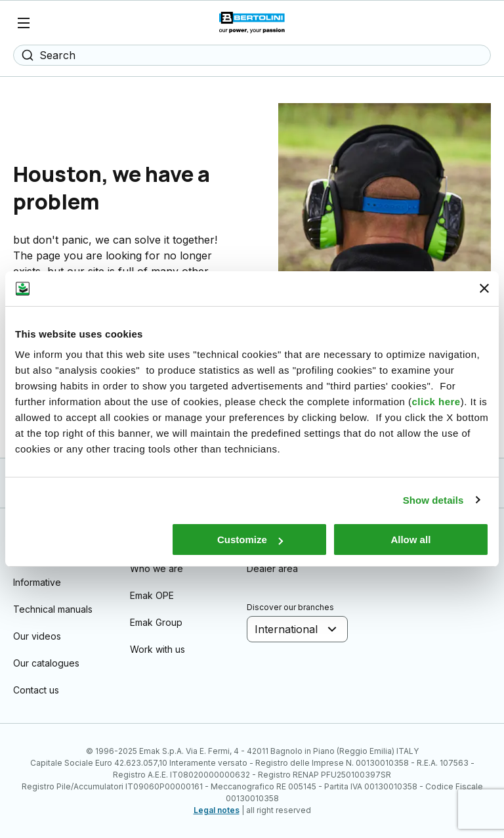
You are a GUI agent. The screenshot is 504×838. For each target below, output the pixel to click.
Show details (433, 500)
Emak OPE (152, 595)
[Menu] (24, 23)
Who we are (157, 568)
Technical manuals (53, 609)
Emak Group (156, 622)
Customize (250, 540)
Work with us (157, 649)
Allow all (410, 540)
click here (436, 402)
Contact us (36, 690)
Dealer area (272, 568)
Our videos (37, 636)
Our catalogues (46, 663)
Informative (37, 582)
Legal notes (217, 810)
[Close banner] (484, 288)
